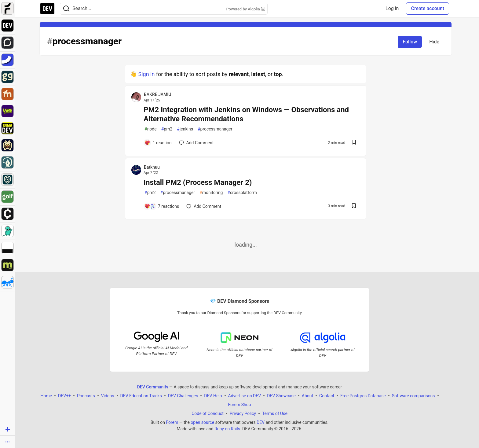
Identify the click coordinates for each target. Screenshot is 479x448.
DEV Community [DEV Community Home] (153, 387)
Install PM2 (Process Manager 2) (198, 182)
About (307, 396)
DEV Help (213, 396)
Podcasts (86, 396)
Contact (327, 396)
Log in (392, 8)
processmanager (215, 129)
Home (46, 396)
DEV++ (64, 396)
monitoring (211, 193)
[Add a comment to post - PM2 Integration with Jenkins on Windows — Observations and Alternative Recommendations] (158, 143)
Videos (108, 396)
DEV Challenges (183, 396)
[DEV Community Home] (47, 9)
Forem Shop (239, 405)
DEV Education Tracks (141, 396)
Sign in (146, 74)
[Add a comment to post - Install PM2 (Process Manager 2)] (162, 206)
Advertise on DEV (245, 396)
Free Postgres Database (363, 396)
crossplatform (242, 193)
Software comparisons (413, 396)
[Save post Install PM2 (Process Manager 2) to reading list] (354, 206)
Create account (428, 8)
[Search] (66, 9)
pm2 (167, 129)
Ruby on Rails (227, 429)
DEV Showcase (281, 396)
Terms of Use (275, 413)
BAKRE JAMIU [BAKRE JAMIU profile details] (157, 94)
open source (202, 422)
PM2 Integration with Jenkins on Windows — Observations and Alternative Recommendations (246, 114)
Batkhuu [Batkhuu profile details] (152, 167)
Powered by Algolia (246, 9)
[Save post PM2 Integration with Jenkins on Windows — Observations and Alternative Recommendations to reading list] (354, 143)
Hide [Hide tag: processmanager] (434, 42)
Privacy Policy (243, 413)
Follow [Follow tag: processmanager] (410, 42)
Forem (172, 422)
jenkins (185, 129)
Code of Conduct (208, 413)
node (151, 129)
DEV (261, 422)
